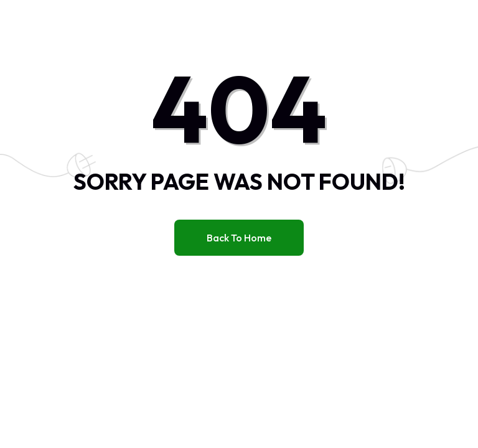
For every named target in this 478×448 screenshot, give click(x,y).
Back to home (239, 238)
